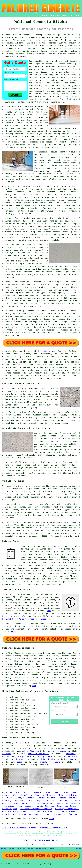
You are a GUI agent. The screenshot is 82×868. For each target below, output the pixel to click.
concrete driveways (38, 754)
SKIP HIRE (75, 759)
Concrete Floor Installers (17, 795)
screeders (70, 754)
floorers (7, 754)
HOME (44, 16)
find (10, 653)
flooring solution (12, 678)
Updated (30, 849)
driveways (21, 759)
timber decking (48, 759)
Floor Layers (53, 793)
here (5, 616)
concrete (7, 373)
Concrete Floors (46, 812)
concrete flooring (39, 72)
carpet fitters (72, 757)
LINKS (50, 16)
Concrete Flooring (45, 795)
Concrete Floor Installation (26, 793)
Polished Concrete (57, 801)
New (24, 849)
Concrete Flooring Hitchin (53, 828)
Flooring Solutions (68, 795)
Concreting (29, 798)
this (49, 611)
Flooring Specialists (67, 809)
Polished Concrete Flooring (36, 809)
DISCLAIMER (74, 16)
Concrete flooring (12, 351)
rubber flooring (30, 751)
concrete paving (21, 757)
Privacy (78, 849)
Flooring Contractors (14, 801)
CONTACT (65, 16)
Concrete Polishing (68, 812)
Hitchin (46, 351)
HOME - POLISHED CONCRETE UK (41, 840)
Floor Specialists (12, 798)
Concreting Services (68, 806)
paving (46, 757)
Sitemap (4, 849)
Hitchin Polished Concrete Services (30, 691)
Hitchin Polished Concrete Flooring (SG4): (27, 35)
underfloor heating (50, 762)
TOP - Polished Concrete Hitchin (19, 828)
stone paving (60, 751)
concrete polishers (55, 365)
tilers (20, 762)
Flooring (51, 849)
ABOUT (57, 16)
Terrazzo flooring (12, 486)
